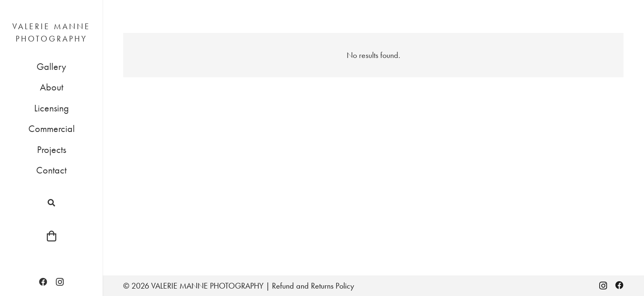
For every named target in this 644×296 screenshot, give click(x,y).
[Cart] (51, 236)
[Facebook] (43, 282)
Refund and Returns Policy (313, 286)
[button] (51, 203)
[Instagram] (60, 282)
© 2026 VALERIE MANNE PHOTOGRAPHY (193, 286)
